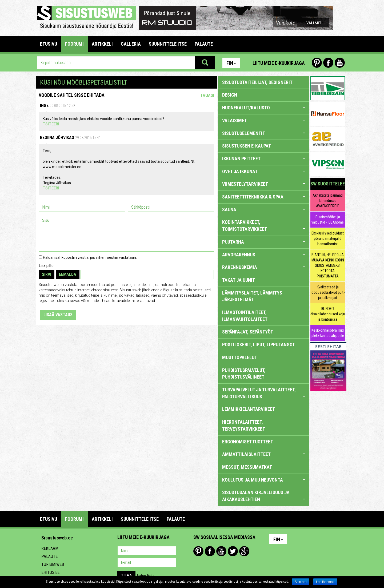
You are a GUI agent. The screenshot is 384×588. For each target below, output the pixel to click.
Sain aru (301, 582)
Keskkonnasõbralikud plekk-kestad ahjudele (328, 333)
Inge (44, 106)
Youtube (340, 63)
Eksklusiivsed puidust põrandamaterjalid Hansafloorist (328, 239)
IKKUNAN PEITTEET (264, 159)
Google (244, 551)
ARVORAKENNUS (264, 255)
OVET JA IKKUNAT (264, 171)
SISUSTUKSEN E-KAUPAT (247, 146)
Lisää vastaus (58, 315)
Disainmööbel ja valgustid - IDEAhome (328, 220)
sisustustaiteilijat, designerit (257, 82)
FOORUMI (74, 44)
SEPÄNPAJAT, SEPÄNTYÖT (248, 332)
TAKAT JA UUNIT (239, 280)
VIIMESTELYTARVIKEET (264, 184)
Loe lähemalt (325, 582)
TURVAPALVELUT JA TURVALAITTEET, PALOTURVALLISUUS (264, 393)
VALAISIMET (264, 120)
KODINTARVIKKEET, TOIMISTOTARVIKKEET (264, 226)
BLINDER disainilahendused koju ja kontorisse (328, 314)
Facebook (328, 63)
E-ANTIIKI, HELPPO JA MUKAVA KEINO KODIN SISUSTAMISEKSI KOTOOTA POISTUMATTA (328, 265)
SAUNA (264, 210)
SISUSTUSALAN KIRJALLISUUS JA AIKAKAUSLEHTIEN (264, 496)
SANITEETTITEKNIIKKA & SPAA (264, 197)
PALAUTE (204, 44)
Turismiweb (53, 564)
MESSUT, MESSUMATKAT (247, 467)
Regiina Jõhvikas (57, 138)
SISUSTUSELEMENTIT (264, 133)
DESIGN (230, 95)
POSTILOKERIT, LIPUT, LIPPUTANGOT (259, 345)
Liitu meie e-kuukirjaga (279, 63)
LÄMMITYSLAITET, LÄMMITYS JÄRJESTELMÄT (252, 296)
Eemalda (68, 274)
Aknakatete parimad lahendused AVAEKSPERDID (328, 201)
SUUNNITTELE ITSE (168, 44)
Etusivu (49, 44)
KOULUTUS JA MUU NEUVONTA (264, 480)
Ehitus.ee (50, 572)
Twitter (233, 551)
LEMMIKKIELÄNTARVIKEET (249, 409)
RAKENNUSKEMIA (264, 267)
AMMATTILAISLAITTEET (264, 454)
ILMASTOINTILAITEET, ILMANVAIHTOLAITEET (245, 316)
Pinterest (317, 63)
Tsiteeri (51, 124)
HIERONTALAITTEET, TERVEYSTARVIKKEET (244, 425)
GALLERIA (131, 44)
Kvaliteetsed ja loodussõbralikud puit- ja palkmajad (328, 292)
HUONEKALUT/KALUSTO (264, 108)
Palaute (49, 556)
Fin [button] (231, 63)
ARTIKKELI (102, 44)
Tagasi (207, 95)
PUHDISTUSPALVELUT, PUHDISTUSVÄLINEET (244, 374)
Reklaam (50, 548)
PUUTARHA (264, 242)
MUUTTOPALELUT (240, 357)
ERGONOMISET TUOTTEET (248, 442)
